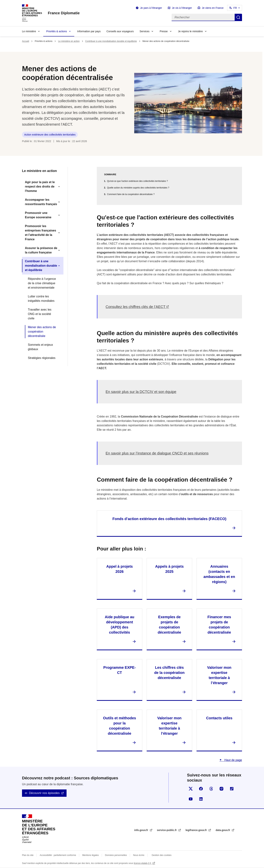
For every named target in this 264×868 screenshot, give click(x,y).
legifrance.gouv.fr (197, 830)
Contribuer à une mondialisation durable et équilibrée (111, 41)
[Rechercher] (203, 17)
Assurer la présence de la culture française (41, 250)
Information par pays (89, 31)
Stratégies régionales (42, 358)
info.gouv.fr (142, 830)
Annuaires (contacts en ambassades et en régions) (219, 574)
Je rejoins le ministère (190, 31)
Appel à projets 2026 (120, 569)
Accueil (26, 41)
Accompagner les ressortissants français (41, 202)
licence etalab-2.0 (143, 863)
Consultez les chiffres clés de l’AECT (135, 307)
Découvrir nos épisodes (44, 793)
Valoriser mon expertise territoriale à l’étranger (219, 675)
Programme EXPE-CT (120, 670)
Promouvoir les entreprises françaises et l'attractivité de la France (41, 233)
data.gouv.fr (223, 830)
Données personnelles (116, 855)
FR (235, 8)
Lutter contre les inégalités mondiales (41, 299)
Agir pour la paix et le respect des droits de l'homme (40, 187)
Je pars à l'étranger (151, 8)
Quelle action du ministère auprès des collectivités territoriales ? (138, 188)
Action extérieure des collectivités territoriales (50, 135)
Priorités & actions (57, 31)
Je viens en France (213, 8)
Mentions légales (91, 855)
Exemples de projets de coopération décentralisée (169, 625)
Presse (164, 31)
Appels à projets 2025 (169, 569)
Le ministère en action (69, 41)
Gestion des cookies (162, 855)
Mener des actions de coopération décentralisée (42, 332)
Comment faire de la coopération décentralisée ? (131, 194)
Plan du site (28, 855)
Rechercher (238, 17)
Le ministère (29, 31)
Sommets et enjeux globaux (40, 347)
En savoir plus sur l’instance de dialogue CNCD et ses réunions (157, 453)
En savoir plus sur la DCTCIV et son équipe (141, 392)
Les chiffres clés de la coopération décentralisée (169, 673)
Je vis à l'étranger (182, 8)
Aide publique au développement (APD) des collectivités (119, 625)
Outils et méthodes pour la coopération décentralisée (120, 726)
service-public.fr (167, 830)
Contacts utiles (219, 718)
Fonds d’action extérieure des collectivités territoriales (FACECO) (169, 519)
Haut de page (233, 760)
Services (144, 31)
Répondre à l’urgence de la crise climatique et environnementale (42, 283)
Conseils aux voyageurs (120, 31)
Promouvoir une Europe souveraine (38, 215)
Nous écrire (139, 855)
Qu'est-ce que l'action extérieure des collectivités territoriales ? (137, 181)
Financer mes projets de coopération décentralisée (219, 625)
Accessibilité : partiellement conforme (58, 855)
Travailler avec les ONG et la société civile (40, 314)
